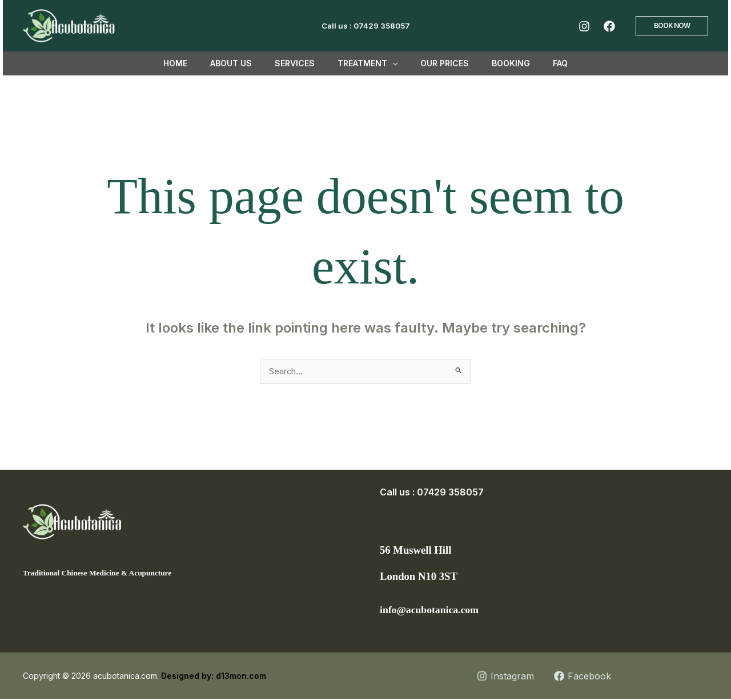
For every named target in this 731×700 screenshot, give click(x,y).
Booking (497, 63)
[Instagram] (584, 26)
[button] (672, 26)
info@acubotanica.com (436, 610)
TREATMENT (367, 63)
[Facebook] (609, 26)
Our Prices (438, 63)
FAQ (540, 63)
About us (245, 63)
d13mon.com (241, 677)
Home (196, 63)
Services (302, 63)
